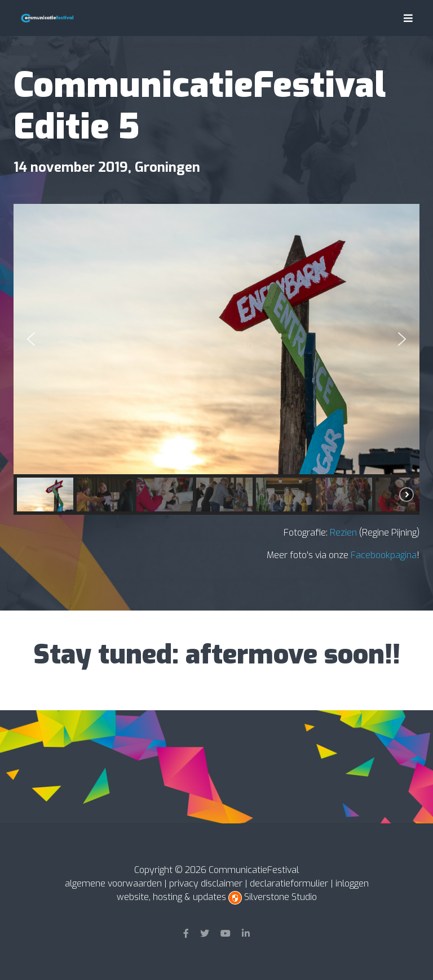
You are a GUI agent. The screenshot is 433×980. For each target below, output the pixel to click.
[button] (31, 339)
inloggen (352, 883)
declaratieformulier (289, 883)
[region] (216, 359)
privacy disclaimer (206, 883)
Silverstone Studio (280, 897)
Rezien (343, 533)
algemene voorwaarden (113, 883)
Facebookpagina (384, 555)
